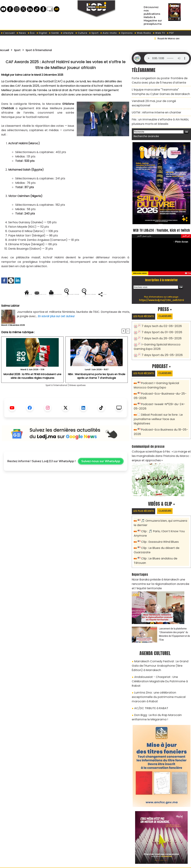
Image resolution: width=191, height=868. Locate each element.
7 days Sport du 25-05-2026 (160, 350)
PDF (170, 33)
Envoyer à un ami (34, 294)
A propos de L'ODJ (25, 847)
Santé (54, 33)
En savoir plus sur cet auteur (57, 328)
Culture (81, 33)
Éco (31, 33)
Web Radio (143, 33)
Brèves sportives (82, 397)
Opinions (126, 33)
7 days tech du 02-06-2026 (159, 323)
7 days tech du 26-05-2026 (159, 334)
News (21, 33)
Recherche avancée (144, 126)
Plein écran (183, 238)
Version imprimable (67, 294)
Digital (42, 33)
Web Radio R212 (167, 848)
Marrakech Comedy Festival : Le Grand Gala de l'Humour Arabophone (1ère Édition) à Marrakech (160, 642)
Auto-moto (109, 33)
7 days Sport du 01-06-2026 (159, 329)
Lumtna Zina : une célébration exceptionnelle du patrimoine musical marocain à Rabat (161, 664)
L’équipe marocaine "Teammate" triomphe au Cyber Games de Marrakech (160, 90)
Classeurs (170, 313)
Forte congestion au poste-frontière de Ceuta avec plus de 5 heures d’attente (160, 80)
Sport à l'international (45, 50)
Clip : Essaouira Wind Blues (158, 527)
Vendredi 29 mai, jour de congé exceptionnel (159, 98)
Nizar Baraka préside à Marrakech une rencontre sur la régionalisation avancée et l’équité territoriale (161, 563)
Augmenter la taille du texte (108, 294)
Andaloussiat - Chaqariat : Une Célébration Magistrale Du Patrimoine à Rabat (159, 654)
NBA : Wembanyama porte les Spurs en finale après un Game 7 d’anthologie (97, 388)
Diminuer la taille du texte (57, 306)
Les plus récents (145, 313)
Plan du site (87, 863)
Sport (94, 33)
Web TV (159, 33)
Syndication (104, 863)
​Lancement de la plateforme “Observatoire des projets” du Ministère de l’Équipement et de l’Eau (174, 612)
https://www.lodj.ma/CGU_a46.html (161, 296)
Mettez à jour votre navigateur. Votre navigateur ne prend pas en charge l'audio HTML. (167, 58)
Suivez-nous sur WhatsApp (101, 473)
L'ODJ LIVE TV (119, 847)
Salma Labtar (23, 75)
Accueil (6, 50)
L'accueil (8, 33)
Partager (88, 306)
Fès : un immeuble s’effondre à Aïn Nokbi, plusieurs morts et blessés (157, 112)
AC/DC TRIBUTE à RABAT (149, 672)
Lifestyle (67, 33)
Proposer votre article (72, 847)
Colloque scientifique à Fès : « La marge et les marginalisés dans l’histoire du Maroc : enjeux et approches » (161, 443)
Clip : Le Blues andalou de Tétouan (163, 543)
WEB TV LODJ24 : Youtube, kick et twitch (161, 223)
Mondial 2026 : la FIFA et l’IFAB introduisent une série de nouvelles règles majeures (32, 388)
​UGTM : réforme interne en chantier (154, 104)
